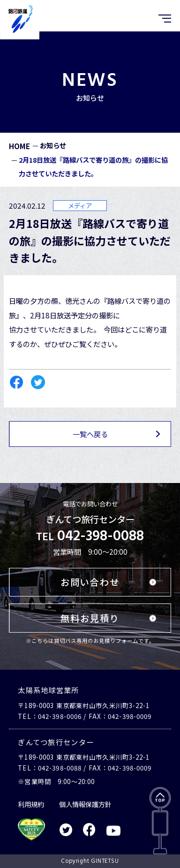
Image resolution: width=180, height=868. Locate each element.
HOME (19, 146)
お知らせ (53, 145)
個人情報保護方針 (85, 804)
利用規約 (31, 804)
